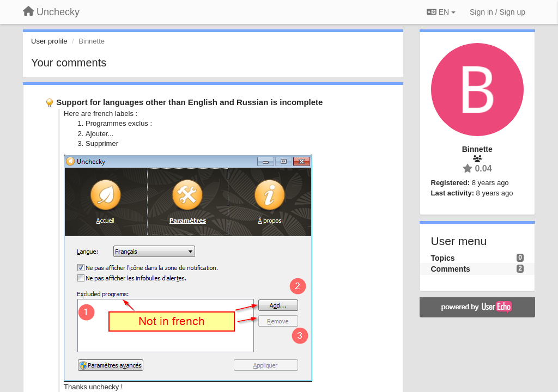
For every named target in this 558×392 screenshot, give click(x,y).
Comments (451, 269)
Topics (443, 258)
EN (441, 12)
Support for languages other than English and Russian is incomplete (189, 102)
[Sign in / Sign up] (498, 12)
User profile (49, 41)
